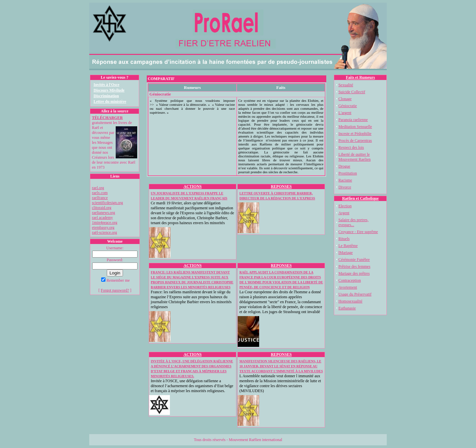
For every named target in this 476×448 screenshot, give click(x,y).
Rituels (344, 239)
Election (345, 206)
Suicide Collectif (352, 92)
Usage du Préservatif (355, 294)
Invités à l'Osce (106, 85)
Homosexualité (351, 301)
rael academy (102, 218)
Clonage (345, 99)
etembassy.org (103, 227)
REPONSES (281, 186)
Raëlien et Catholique (360, 198)
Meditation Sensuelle (355, 127)
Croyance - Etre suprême (358, 232)
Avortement (348, 287)
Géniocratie (348, 106)
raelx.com (100, 193)
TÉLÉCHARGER (107, 118)
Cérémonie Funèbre (354, 260)
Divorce (345, 187)
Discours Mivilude (109, 90)
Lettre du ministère (110, 102)
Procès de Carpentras (355, 141)
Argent (344, 213)
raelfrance (100, 198)
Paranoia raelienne (353, 120)
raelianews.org (103, 213)
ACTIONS (193, 186)
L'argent (345, 113)
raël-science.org (104, 232)
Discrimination (106, 96)
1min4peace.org (105, 223)
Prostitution (348, 173)
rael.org (98, 188)
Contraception (350, 280)
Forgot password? (115, 290)
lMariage (346, 253)
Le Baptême (348, 246)
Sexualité (346, 85)
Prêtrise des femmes (355, 266)
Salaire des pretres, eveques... (354, 222)
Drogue (344, 166)
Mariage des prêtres (354, 273)
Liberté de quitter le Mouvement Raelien (355, 157)
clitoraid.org (102, 208)
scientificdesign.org (107, 203)
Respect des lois (351, 147)
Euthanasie (347, 308)
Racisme (345, 180)
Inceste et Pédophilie (355, 134)
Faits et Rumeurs (360, 77)
